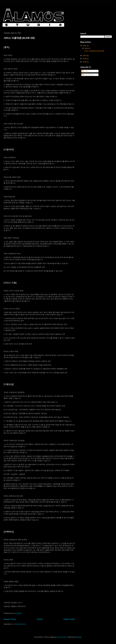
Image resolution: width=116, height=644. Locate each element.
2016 (85, 59)
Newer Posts (10, 619)
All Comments (88, 75)
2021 (85, 46)
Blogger (79, 637)
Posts (85, 71)
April (87, 48)
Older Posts (69, 619)
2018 (85, 56)
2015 (85, 62)
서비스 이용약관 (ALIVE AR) (19, 38)
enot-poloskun (62, 637)
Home (40, 619)
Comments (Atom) (20, 624)
